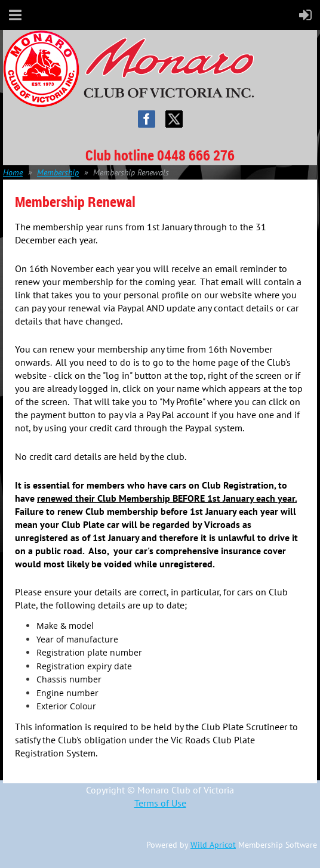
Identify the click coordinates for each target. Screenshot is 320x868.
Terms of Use (160, 803)
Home (13, 172)
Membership (58, 172)
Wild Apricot (213, 845)
